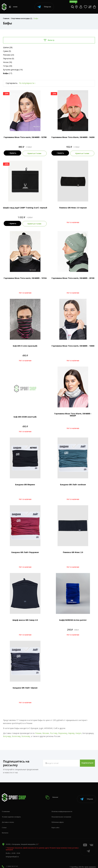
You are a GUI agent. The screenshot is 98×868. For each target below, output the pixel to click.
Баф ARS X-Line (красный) (25, 345)
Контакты (5, 829)
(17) (8, 73)
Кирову (71, 733)
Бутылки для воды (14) (13, 70)
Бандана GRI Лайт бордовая (25, 552)
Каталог (54, 795)
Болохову (26, 736)
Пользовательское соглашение (61, 813)
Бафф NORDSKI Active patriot (73, 619)
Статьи (4, 824)
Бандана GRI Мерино (25, 484)
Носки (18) (8, 62)
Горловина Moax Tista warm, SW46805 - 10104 (25, 277)
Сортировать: (12, 83)
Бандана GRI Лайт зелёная (73, 484)
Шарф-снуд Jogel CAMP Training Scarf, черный (25, 207)
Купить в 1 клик (34, 153)
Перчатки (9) (9, 59)
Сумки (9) (7, 51)
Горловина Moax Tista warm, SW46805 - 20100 (73, 277)
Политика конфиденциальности (62, 808)
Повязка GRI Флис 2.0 (73, 552)
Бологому (16, 736)
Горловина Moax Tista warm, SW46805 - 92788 (25, 137)
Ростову (54, 733)
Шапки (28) (8, 47)
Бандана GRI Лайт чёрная (25, 687)
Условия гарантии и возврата (11, 813)
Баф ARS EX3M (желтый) (25, 416)
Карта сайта (55, 824)
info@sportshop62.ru (12, 853)
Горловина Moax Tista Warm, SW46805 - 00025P (73, 414)
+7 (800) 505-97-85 (12, 863)
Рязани (38, 733)
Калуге (78, 733)
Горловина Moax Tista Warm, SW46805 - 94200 (73, 137)
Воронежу (63, 733)
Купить (12, 153)
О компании (6, 808)
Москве (46, 733)
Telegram (44, 7)
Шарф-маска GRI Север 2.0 (25, 619)
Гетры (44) (8, 66)
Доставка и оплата (8, 819)
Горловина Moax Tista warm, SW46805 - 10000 (73, 345)
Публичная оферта (58, 819)
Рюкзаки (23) (9, 55)
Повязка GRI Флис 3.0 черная (73, 207)
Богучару (7, 736)
